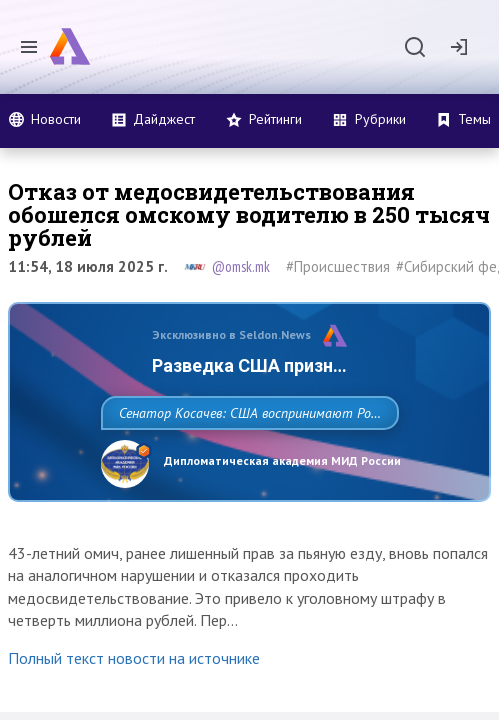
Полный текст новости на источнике (134, 702)
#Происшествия (338, 266)
